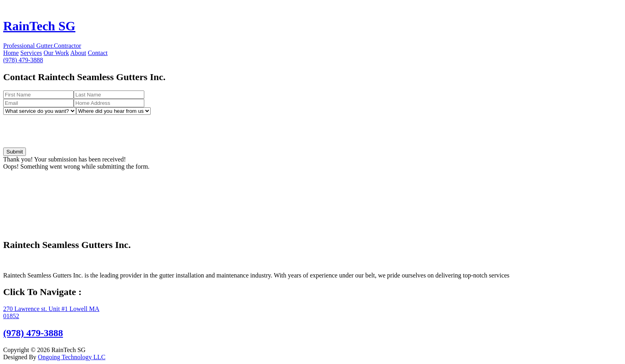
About (78, 53)
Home (11, 53)
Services (31, 53)
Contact (98, 53)
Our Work (56, 53)
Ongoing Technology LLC (72, 357)
